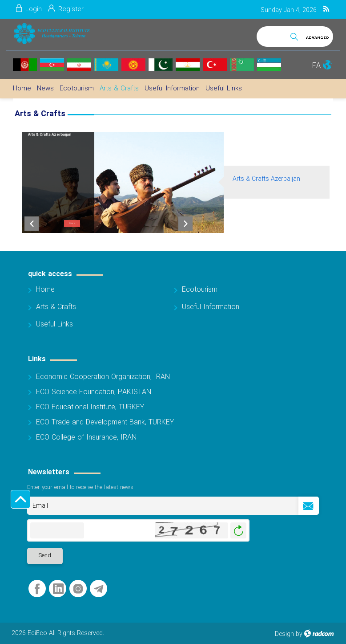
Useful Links (54, 324)
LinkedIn (58, 589)
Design (284, 634)
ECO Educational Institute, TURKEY (90, 407)
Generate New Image (238, 531)
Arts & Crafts (56, 307)
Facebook (37, 589)
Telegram (99, 589)
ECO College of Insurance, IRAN (86, 438)
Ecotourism (200, 290)
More (72, 223)
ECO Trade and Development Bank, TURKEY (105, 422)
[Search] (272, 35)
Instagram (78, 589)
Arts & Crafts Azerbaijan (266, 179)
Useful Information (211, 307)
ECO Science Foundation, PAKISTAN (94, 392)
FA (316, 66)
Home (45, 290)
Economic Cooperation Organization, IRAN (103, 377)
